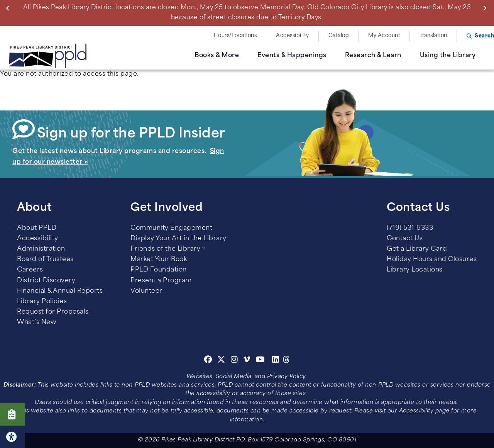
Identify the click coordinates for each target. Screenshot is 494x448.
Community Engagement (171, 228)
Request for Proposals (53, 312)
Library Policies (42, 302)
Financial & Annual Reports (60, 291)
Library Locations (415, 270)
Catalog (339, 36)
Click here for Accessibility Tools (12, 437)
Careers (30, 270)
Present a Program (161, 281)
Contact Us (405, 239)
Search (484, 36)
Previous (9, 8)
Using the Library (448, 56)
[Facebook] (208, 361)
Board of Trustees (45, 260)
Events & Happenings (292, 56)
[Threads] (287, 361)
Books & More (217, 56)
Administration (41, 249)
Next (486, 8)
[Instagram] (235, 361)
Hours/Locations (235, 36)
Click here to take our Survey (12, 414)
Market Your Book (159, 260)
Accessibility (293, 36)
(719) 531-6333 (410, 228)
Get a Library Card (417, 249)
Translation (433, 36)
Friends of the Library (165, 249)
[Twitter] (221, 361)
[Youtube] (261, 361)
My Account (384, 36)
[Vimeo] (247, 361)
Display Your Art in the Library (178, 239)
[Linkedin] (276, 361)
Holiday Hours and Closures (432, 260)
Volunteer (146, 291)
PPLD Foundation (159, 270)
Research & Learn (373, 56)
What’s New (37, 322)
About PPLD (37, 228)
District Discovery (46, 281)
